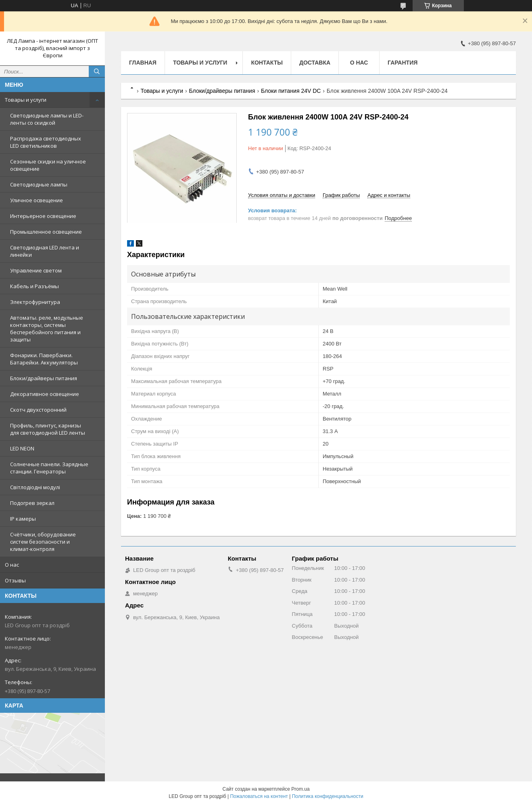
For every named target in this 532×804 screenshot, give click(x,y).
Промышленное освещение (46, 232)
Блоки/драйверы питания (44, 378)
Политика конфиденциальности (328, 796)
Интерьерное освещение (43, 216)
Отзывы (15, 580)
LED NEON (22, 448)
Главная (143, 63)
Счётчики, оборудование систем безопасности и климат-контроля (43, 542)
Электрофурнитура (35, 302)
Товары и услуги (26, 100)
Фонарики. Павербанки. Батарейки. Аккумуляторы (44, 359)
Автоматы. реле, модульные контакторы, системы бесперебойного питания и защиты (47, 329)
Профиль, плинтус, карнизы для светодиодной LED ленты (48, 429)
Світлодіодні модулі (35, 487)
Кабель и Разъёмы (34, 286)
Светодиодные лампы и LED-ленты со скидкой (47, 119)
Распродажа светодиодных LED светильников (46, 142)
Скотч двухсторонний (38, 410)
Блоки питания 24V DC (291, 91)
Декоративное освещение (45, 394)
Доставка (315, 63)
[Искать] (97, 71)
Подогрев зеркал (32, 503)
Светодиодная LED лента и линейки (45, 251)
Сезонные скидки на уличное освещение (48, 165)
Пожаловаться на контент (259, 796)
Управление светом (36, 270)
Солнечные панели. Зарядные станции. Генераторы (49, 468)
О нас (12, 565)
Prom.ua (300, 789)
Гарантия (403, 63)
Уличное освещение (37, 200)
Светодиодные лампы (39, 184)
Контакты (267, 63)
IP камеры (23, 519)
